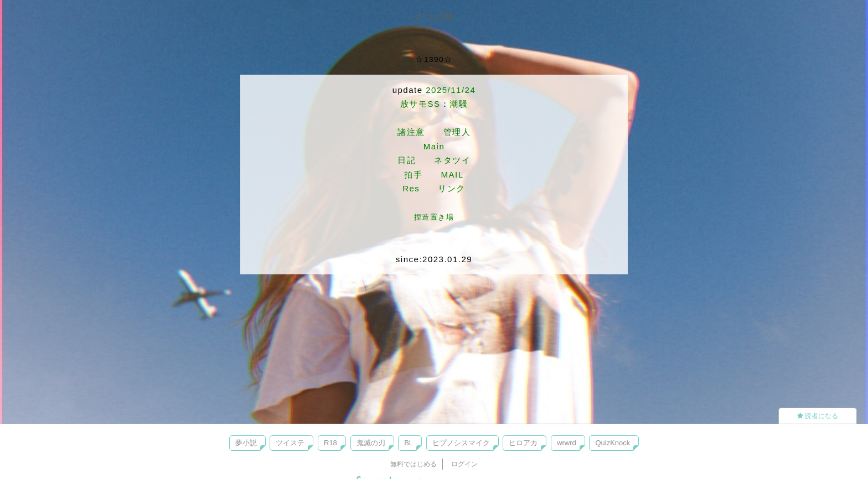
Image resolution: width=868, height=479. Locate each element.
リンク (452, 188)
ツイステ (290, 443)
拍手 (413, 175)
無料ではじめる (414, 464)
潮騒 (459, 104)
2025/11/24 (451, 90)
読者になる (818, 416)
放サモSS (420, 104)
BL (409, 443)
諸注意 (411, 132)
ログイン (464, 464)
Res (411, 188)
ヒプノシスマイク (461, 443)
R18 (330, 443)
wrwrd (567, 443)
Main (434, 146)
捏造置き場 (434, 217)
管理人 (457, 132)
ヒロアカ (523, 443)
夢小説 (246, 443)
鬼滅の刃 (371, 443)
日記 (407, 160)
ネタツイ (452, 160)
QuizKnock (613, 443)
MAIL (452, 175)
